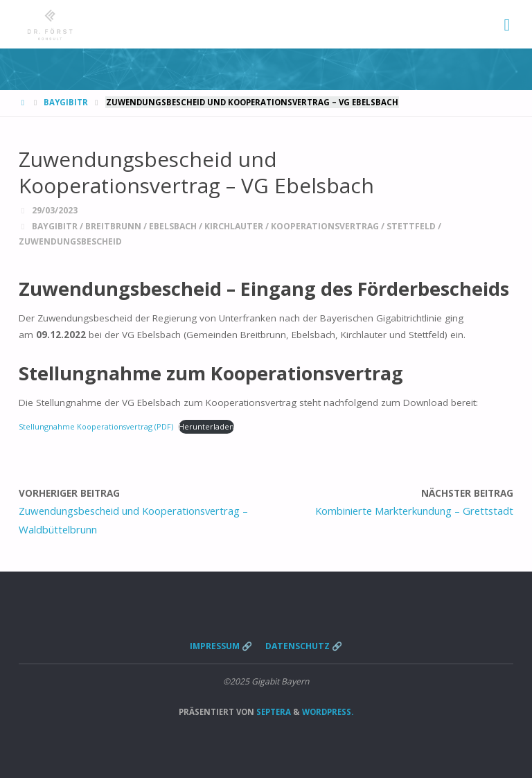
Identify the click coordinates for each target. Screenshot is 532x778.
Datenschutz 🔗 (304, 646)
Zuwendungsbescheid (70, 241)
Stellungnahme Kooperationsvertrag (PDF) (96, 426)
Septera (273, 712)
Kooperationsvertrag (325, 226)
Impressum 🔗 (221, 646)
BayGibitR (66, 102)
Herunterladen (206, 426)
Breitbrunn (113, 226)
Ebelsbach (173, 226)
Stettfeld (411, 226)
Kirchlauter (234, 226)
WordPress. (328, 712)
